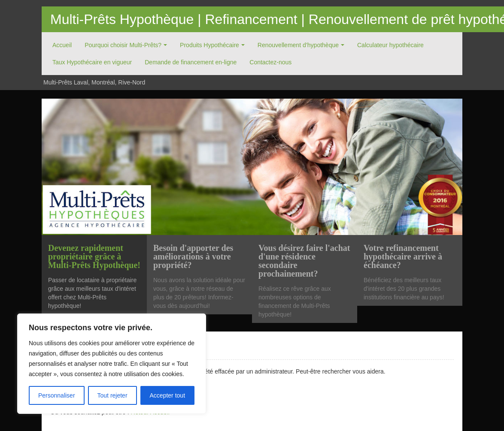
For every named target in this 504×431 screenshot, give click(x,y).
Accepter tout (168, 395)
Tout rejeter (112, 395)
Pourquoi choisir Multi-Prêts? (123, 45)
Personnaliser (57, 395)
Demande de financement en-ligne (191, 62)
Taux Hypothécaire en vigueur (92, 62)
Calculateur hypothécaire (390, 45)
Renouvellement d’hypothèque (298, 45)
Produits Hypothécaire (209, 45)
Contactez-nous (270, 62)
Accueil (62, 45)
